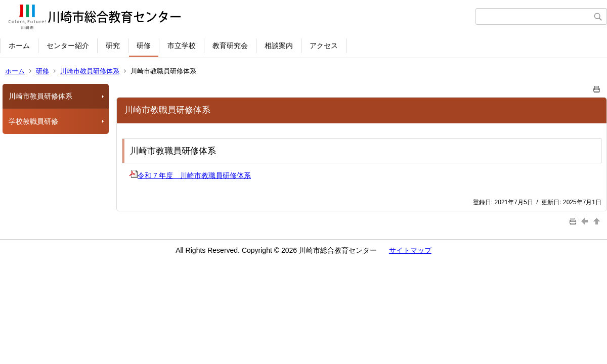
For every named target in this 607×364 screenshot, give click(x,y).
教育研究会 (230, 45)
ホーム (19, 45)
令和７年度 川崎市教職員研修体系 (190, 175)
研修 (144, 45)
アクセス (324, 45)
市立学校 (182, 45)
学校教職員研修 (33, 121)
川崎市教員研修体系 (90, 71)
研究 (113, 45)
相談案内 (279, 45)
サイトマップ (410, 250)
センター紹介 (68, 45)
